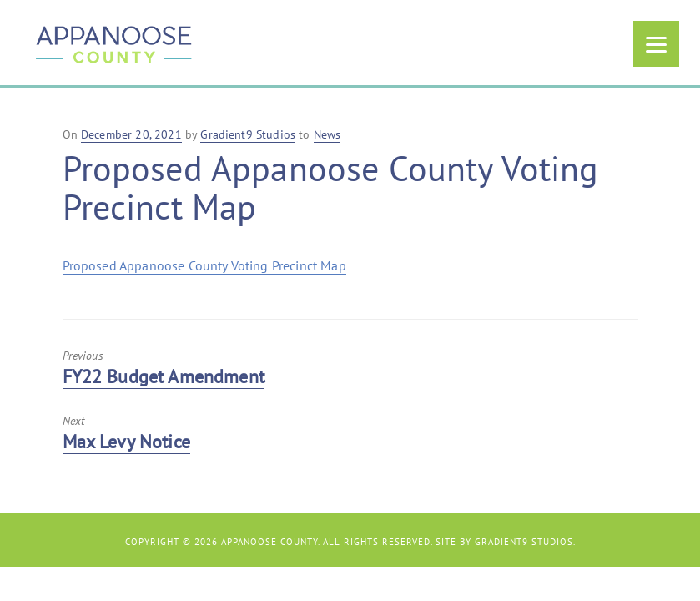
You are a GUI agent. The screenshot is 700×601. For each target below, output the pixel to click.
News (327, 134)
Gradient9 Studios (524, 542)
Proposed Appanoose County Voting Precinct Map (204, 265)
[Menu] (656, 44)
